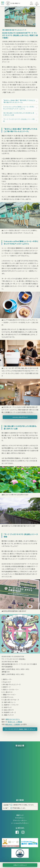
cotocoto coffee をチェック (20, 417)
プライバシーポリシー (20, 820)
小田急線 (7, 805)
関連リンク (20, 815)
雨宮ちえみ (11, 722)
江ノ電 (6, 808)
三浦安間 (17, 724)
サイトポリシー (20, 818)
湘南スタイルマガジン (13, 719)
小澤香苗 (19, 722)
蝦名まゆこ (9, 724)
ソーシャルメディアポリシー (20, 823)
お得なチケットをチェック (20, 865)
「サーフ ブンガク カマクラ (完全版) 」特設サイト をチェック (20, 729)
